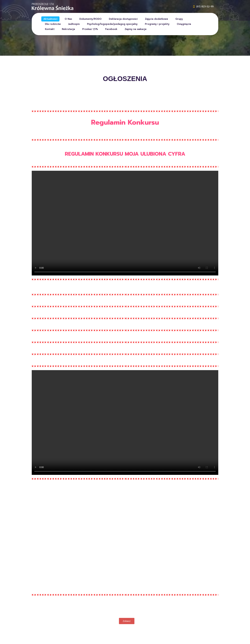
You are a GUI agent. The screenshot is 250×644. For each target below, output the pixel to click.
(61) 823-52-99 (205, 7)
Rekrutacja (68, 29)
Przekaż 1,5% (90, 29)
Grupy (179, 19)
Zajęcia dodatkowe (156, 19)
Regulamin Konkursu (125, 122)
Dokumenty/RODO (90, 19)
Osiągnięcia (184, 24)
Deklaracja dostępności (123, 19)
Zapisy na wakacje (136, 29)
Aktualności (50, 19)
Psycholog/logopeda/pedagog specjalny (112, 24)
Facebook (111, 29)
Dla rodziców (53, 24)
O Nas (68, 19)
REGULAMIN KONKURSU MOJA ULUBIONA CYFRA (125, 154)
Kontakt (50, 29)
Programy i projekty (157, 24)
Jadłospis (74, 24)
